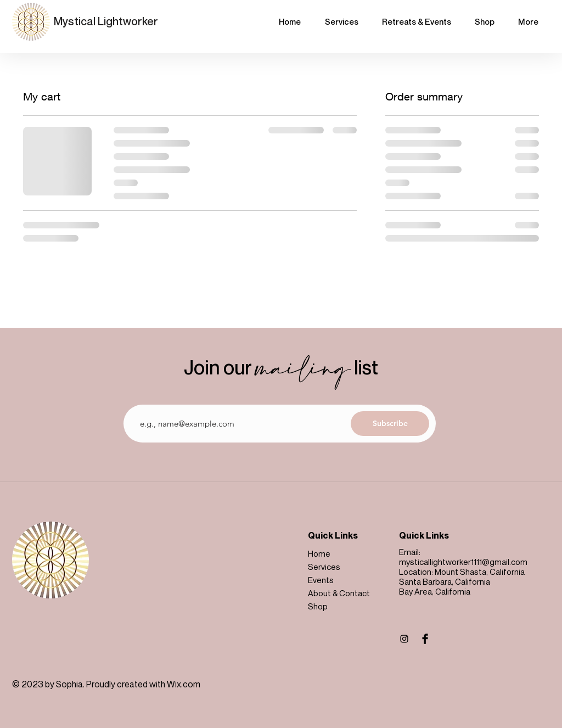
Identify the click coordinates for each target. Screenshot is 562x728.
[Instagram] (404, 639)
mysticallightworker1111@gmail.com (463, 562)
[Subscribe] (390, 424)
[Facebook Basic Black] (425, 639)
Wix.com (184, 684)
